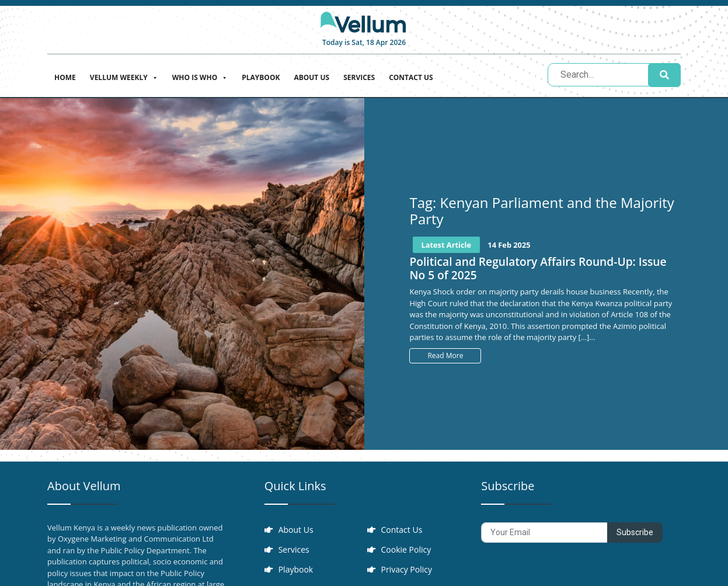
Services (359, 77)
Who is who (200, 76)
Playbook (261, 77)
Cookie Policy (406, 549)
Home (65, 77)
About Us (311, 77)
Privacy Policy (407, 569)
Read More (445, 356)
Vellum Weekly (124, 76)
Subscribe (635, 532)
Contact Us (411, 77)
